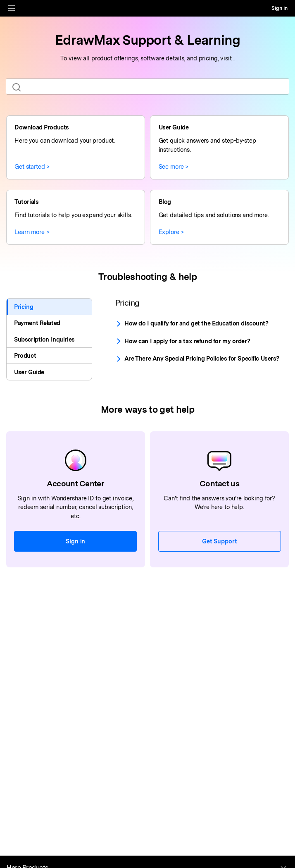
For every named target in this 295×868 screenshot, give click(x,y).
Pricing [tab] (24, 307)
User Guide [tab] (29, 372)
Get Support (220, 541)
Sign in (280, 8)
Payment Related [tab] (37, 323)
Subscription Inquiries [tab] (44, 339)
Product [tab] (25, 355)
